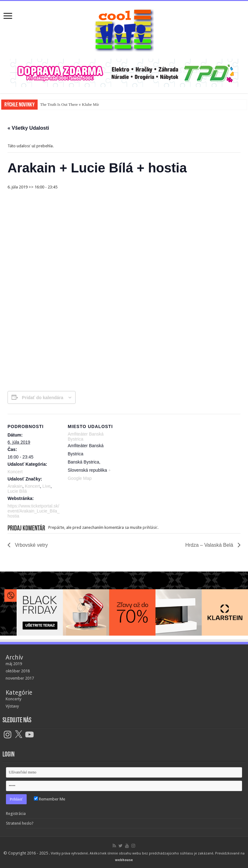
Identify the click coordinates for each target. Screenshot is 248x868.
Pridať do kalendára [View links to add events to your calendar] (43, 398)
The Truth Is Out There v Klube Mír (70, 104)
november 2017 (20, 678)
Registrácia (16, 814)
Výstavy (12, 706)
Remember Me (50, 799)
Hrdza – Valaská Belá (210, 545)
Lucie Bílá (17, 491)
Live (46, 486)
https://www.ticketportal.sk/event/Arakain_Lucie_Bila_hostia (34, 511)
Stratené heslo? (20, 823)
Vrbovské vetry (31, 545)
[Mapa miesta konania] (161, 457)
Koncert (15, 472)
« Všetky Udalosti (28, 128)
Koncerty (13, 699)
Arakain (15, 486)
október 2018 (18, 671)
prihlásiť (150, 527)
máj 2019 (14, 664)
